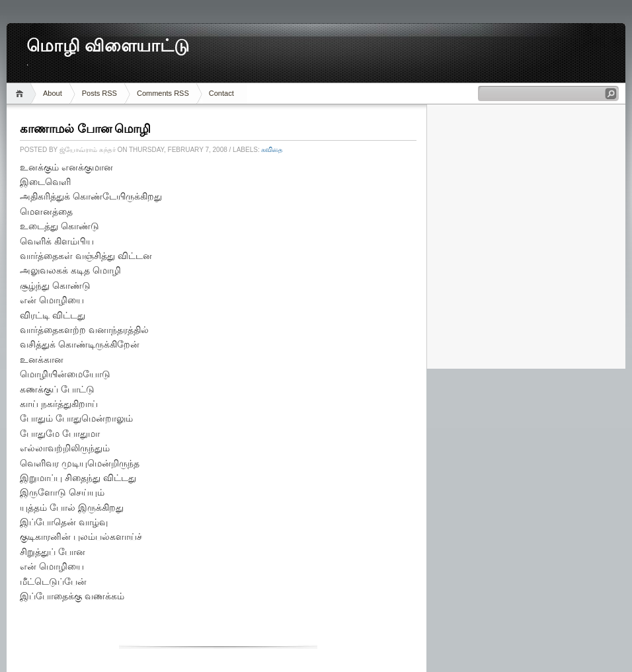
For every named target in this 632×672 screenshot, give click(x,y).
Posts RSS (99, 93)
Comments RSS (163, 93)
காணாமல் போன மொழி (85, 129)
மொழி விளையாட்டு (108, 46)
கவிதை (272, 150)
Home (21, 93)
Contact (221, 93)
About (53, 93)
